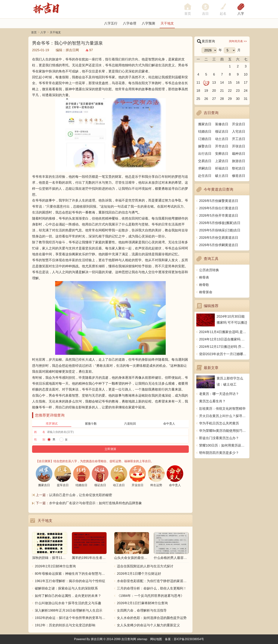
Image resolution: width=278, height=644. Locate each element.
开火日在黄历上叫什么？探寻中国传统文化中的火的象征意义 (223, 416)
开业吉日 (239, 124)
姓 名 (40, 432)
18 (198, 91)
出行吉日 (205, 154)
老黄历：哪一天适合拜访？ (219, 394)
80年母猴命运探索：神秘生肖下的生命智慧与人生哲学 (71, 574)
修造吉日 (239, 176)
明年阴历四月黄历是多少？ (219, 453)
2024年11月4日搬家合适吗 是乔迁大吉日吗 (223, 332)
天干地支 (167, 23)
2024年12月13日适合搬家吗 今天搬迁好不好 (223, 339)
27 (214, 99)
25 (198, 99)
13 (214, 83)
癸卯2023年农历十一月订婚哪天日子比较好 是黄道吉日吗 (223, 354)
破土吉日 (222, 176)
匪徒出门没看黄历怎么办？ (219, 438)
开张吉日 (239, 146)
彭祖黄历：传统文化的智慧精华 (222, 409)
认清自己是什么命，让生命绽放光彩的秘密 (81, 495)
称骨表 (204, 277)
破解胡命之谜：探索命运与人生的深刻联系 (66, 588)
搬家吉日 (205, 124)
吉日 (205, 14)
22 (230, 91)
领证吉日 (222, 132)
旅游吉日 (239, 161)
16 (238, 83)
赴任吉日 (205, 176)
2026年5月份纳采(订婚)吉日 (220, 230)
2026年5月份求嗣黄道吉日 (219, 245)
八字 (241, 14)
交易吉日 (205, 161)
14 (222, 83)
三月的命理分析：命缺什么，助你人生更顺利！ (152, 588)
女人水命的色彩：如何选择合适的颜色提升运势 (152, 618)
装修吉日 (222, 124)
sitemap (142, 639)
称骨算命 (206, 292)
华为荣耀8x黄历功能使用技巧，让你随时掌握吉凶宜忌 (223, 431)
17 (246, 83)
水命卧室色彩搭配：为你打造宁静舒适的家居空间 (153, 581)
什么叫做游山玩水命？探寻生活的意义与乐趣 (68, 603)
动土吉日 (222, 139)
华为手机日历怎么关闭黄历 (219, 423)
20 (214, 91)
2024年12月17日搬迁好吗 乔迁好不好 (223, 347)
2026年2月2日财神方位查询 (55, 566)
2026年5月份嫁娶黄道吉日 (219, 201)
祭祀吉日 (239, 168)
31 (246, 99)
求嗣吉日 (205, 168)
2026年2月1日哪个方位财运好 (139, 574)
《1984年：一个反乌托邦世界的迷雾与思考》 (150, 596)
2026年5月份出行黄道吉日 (219, 208)
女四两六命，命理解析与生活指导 (142, 610)
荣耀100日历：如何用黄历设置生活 (223, 445)
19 (206, 91)
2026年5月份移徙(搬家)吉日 (220, 223)
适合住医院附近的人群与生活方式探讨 (145, 566)
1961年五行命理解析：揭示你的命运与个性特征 (70, 581)
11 (198, 83)
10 (246, 74)
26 (206, 99)
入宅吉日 (239, 132)
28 (222, 99)
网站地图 (156, 639)
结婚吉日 (205, 132)
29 (230, 99)
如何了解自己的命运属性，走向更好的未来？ (68, 596)
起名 (223, 14)
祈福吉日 (222, 168)
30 (238, 99)
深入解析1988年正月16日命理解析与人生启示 (69, 610)
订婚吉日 (205, 139)
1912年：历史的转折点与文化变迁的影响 (65, 625)
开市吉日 (222, 146)
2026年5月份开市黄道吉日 (219, 216)
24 (246, 91)
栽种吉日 (239, 154)
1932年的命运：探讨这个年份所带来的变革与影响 (71, 618)
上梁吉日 (222, 161)
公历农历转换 (209, 270)
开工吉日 (239, 139)
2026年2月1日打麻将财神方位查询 (142, 603)
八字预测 (148, 23)
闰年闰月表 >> (238, 41)
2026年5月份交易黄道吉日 (219, 238)
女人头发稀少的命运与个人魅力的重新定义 (148, 625)
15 (230, 83)
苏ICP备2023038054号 (189, 639)
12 (206, 83)
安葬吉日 (222, 154)
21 (222, 91)
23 (238, 91)
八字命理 (130, 23)
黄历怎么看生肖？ (212, 401)
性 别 (40, 439)
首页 (34, 32)
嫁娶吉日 (205, 146)
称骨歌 (204, 285)
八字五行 (111, 23)
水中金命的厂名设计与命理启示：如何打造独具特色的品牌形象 (95, 503)
